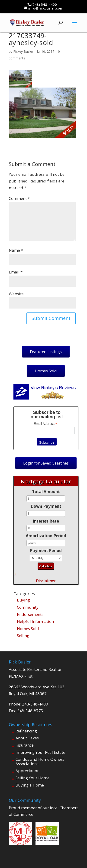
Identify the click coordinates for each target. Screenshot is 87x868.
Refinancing (26, 731)
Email (16, 272)
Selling (23, 636)
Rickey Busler (23, 51)
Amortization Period (46, 536)
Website (16, 294)
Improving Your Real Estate (40, 752)
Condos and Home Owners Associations (40, 761)
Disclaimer (46, 581)
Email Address (46, 424)
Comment (19, 198)
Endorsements (30, 614)
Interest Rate (46, 521)
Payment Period (46, 551)
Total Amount (46, 492)
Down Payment (46, 506)
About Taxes (27, 738)
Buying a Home (30, 785)
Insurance (25, 745)
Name (16, 250)
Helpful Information (35, 621)
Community (28, 607)
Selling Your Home (32, 778)
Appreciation (27, 771)
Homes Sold (28, 629)
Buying (23, 600)
